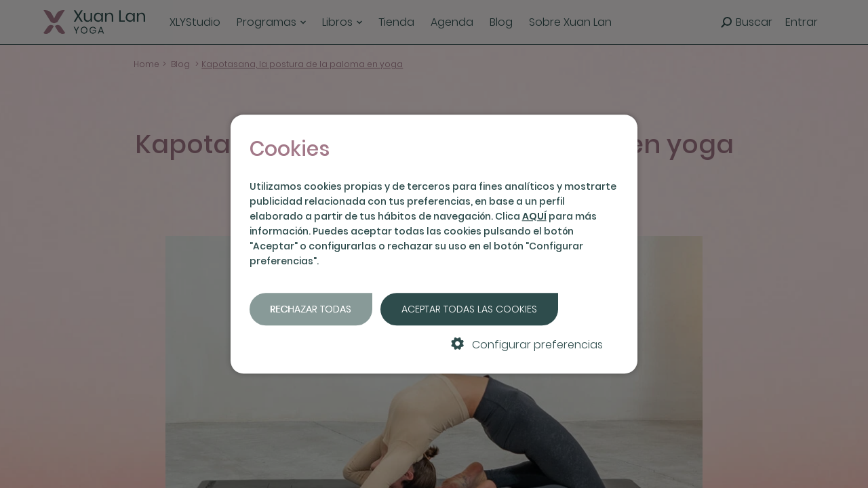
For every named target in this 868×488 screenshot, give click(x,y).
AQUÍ (534, 216)
